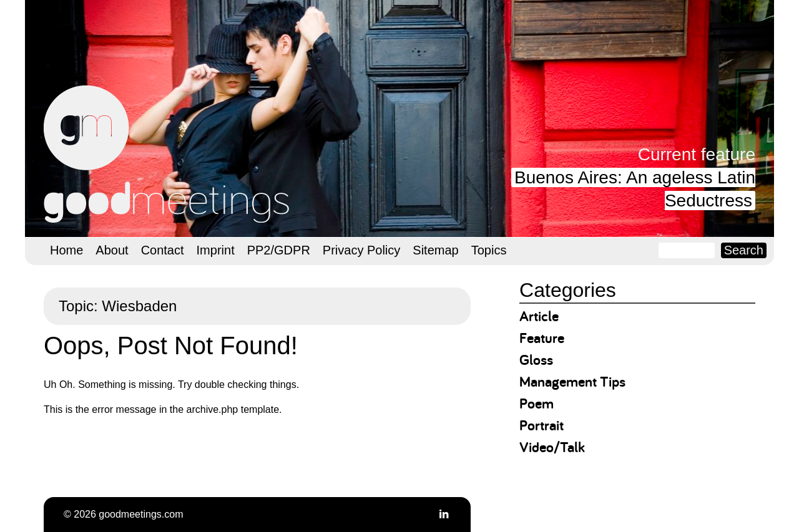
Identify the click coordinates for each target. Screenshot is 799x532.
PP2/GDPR (279, 250)
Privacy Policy (361, 250)
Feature (542, 338)
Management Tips (572, 381)
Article (539, 316)
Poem (537, 403)
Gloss (536, 360)
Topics (489, 250)
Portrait (542, 425)
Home (66, 250)
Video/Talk (552, 447)
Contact (163, 250)
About (112, 250)
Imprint (216, 250)
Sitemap (435, 250)
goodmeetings (169, 154)
